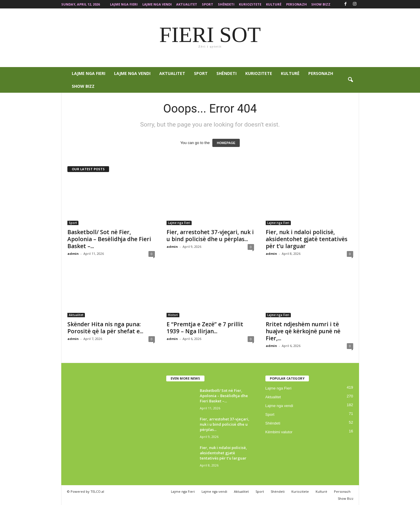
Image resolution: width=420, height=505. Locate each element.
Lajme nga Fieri (124, 4)
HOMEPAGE (226, 143)
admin (73, 254)
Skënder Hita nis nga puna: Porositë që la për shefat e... (105, 328)
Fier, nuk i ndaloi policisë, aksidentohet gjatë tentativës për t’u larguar (307, 239)
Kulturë (274, 4)
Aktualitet (187, 4)
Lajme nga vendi (157, 4)
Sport (208, 4)
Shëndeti (226, 4)
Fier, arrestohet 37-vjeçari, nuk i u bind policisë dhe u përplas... (210, 236)
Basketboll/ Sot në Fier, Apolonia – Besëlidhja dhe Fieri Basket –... (109, 239)
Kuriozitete (250, 4)
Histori (173, 315)
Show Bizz (321, 4)
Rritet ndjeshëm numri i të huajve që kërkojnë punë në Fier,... (303, 331)
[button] (350, 80)
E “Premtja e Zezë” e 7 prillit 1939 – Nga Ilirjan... (205, 328)
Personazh (296, 4)
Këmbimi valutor (279, 432)
